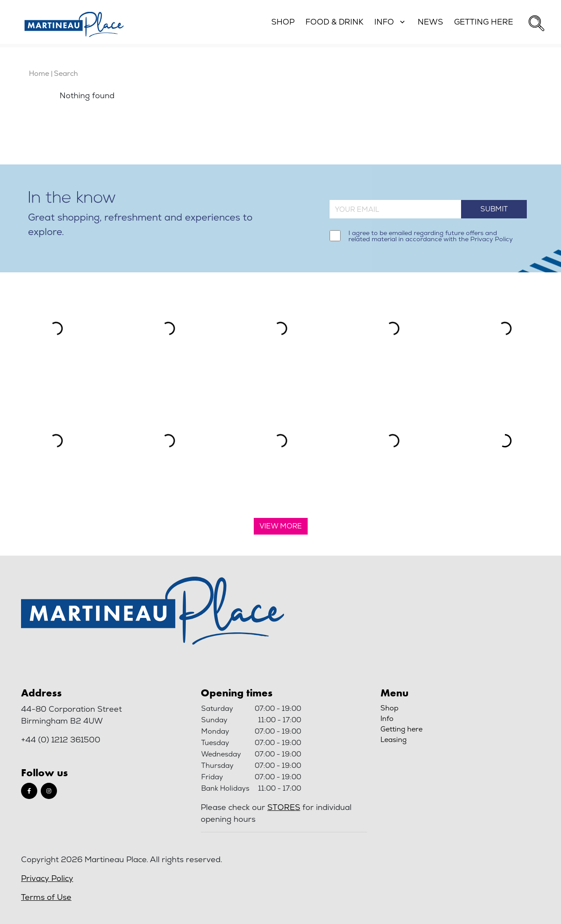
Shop (389, 708)
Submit (494, 209)
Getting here (401, 729)
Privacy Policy (47, 878)
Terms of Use (46, 897)
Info (387, 719)
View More (281, 526)
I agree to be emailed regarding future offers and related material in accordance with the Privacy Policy (431, 236)
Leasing (394, 740)
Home (39, 73)
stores (284, 807)
